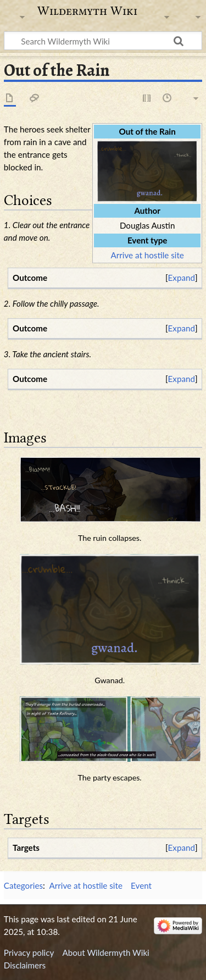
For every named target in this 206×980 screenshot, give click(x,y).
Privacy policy (29, 953)
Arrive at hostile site (147, 255)
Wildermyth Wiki (87, 11)
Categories (23, 885)
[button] (182, 278)
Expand (182, 278)
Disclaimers (25, 965)
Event (141, 885)
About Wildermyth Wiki (105, 953)
